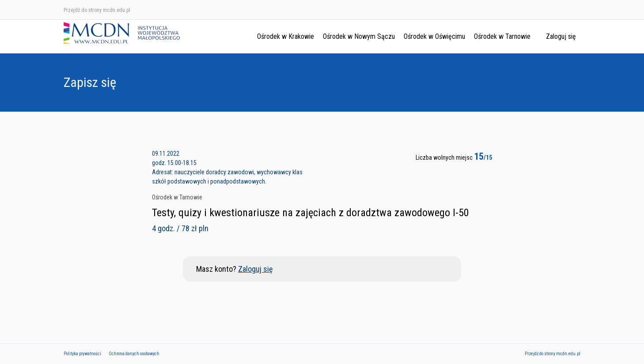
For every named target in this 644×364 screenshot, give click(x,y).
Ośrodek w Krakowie (286, 36)
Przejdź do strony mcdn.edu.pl (97, 10)
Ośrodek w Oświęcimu (434, 36)
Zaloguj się (561, 36)
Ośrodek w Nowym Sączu (359, 36)
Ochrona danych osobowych (134, 354)
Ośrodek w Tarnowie (502, 36)
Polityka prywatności (82, 354)
